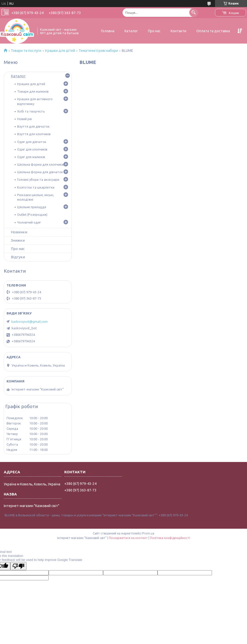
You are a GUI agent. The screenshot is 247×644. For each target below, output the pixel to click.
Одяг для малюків (31, 157)
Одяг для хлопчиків (32, 149)
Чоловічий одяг (29, 222)
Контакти (178, 31)
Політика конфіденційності (170, 538)
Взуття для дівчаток (33, 126)
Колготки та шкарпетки (36, 187)
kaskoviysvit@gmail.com (29, 321)
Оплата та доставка (213, 31)
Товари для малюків (33, 91)
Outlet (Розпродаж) (32, 214)
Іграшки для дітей (60, 51)
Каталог (131, 31)
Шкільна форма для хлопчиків (41, 164)
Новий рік (25, 119)
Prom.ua (148, 533)
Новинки (19, 232)
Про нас (154, 31)
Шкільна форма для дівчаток (40, 172)
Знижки (18, 240)
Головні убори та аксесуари (38, 180)
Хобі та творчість (31, 111)
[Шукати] (194, 12)
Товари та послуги (26, 51)
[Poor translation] (18, 566)
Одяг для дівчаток (32, 142)
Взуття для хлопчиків (34, 134)
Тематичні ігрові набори (98, 51)
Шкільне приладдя (32, 207)
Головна (108, 31)
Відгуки (18, 257)
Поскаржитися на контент (128, 538)
